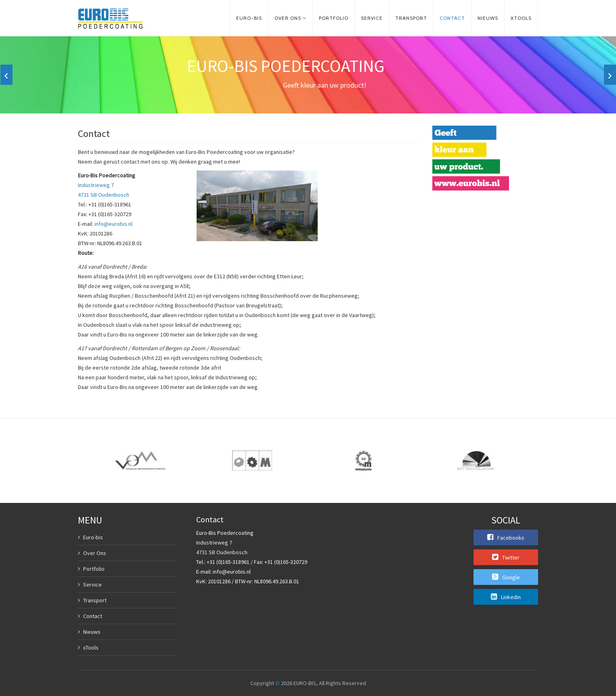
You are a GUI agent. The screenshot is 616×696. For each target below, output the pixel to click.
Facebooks (506, 537)
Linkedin (506, 597)
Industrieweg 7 (96, 185)
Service (372, 18)
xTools (521, 18)
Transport (411, 18)
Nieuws (488, 18)
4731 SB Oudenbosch (104, 195)
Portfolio (334, 18)
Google (506, 577)
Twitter (506, 557)
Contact (452, 18)
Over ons (288, 18)
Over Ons (95, 553)
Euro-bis (249, 18)
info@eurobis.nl (113, 224)
